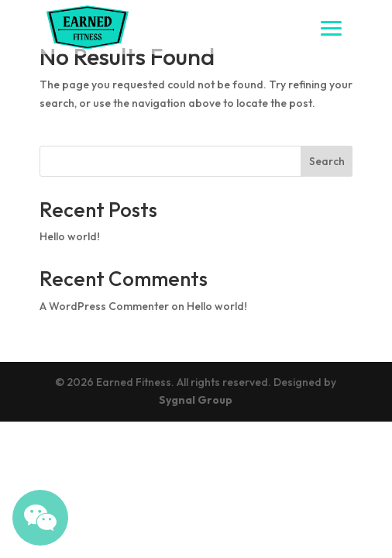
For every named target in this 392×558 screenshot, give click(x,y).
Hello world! (70, 236)
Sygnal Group (196, 400)
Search (327, 161)
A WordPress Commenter (104, 306)
